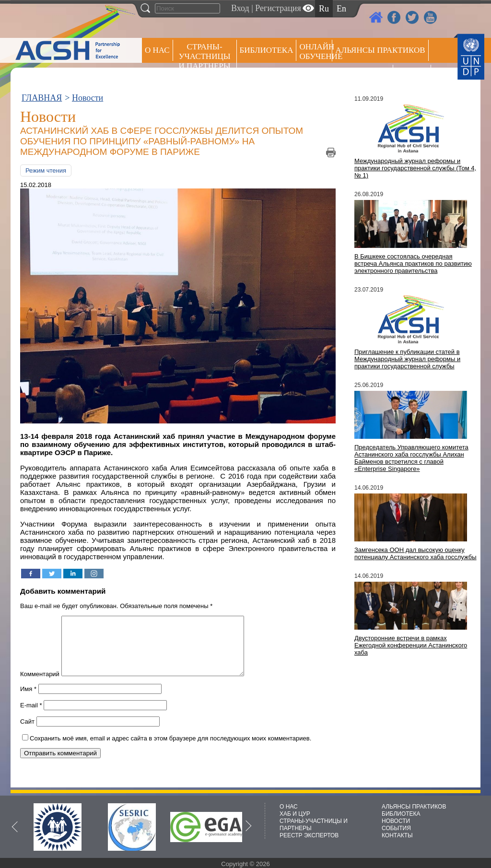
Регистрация (278, 8)
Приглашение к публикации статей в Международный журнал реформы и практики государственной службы (407, 359)
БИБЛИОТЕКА (401, 814)
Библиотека (267, 50)
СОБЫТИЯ (396, 828)
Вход (240, 8)
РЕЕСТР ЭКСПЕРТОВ (414, 76)
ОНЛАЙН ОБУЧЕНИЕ (316, 52)
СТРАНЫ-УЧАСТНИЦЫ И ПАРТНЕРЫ (205, 56)
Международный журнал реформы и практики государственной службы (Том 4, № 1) (415, 168)
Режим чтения (46, 170)
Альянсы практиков (380, 50)
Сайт (27, 733)
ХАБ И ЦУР (295, 814)
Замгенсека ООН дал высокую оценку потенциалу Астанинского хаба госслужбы (415, 553)
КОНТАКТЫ (397, 835)
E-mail (31, 717)
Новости (88, 98)
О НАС (157, 50)
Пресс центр (362, 75)
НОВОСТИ (396, 821)
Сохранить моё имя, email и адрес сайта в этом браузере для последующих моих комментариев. (170, 750)
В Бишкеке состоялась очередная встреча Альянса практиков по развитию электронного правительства (413, 264)
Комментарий (40, 686)
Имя (28, 700)
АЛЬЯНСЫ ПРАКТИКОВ (414, 807)
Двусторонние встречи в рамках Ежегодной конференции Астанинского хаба (411, 645)
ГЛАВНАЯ (42, 98)
